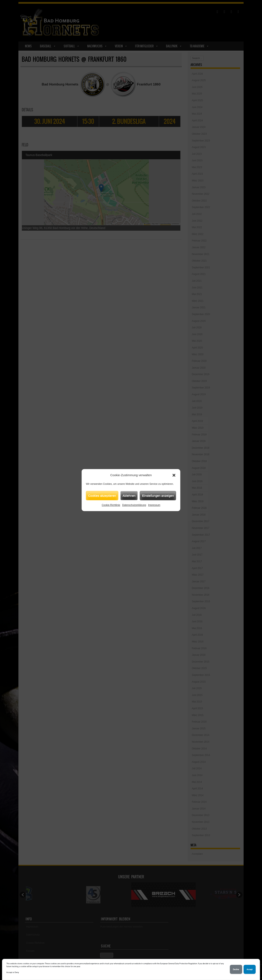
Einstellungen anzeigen (158, 496)
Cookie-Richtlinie (111, 505)
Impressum (154, 505)
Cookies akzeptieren (102, 496)
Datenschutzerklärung (134, 505)
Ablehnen (129, 496)
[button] (174, 475)
